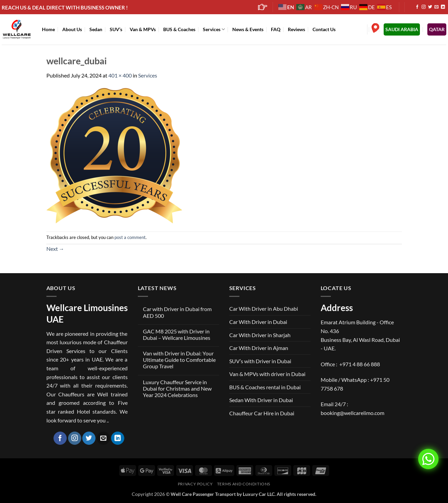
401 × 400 (120, 75)
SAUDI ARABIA (402, 29)
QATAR (437, 29)
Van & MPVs (143, 29)
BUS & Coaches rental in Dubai (265, 387)
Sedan (96, 29)
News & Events (248, 29)
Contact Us (324, 29)
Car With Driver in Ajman (259, 348)
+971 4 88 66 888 (360, 364)
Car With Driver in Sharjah (260, 335)
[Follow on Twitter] (430, 7)
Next (55, 249)
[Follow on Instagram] (424, 7)
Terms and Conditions (244, 484)
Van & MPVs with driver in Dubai (267, 374)
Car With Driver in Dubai (258, 322)
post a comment (130, 237)
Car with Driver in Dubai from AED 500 (177, 312)
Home (48, 29)
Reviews (296, 29)
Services (214, 29)
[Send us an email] (436, 7)
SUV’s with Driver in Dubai (260, 361)
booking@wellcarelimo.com (353, 413)
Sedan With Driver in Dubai (261, 400)
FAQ (276, 29)
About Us (72, 29)
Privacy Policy (195, 484)
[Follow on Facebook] (417, 7)
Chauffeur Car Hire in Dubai (262, 413)
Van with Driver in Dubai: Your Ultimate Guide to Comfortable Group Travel (179, 360)
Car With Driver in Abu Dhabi (264, 309)
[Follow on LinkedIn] (443, 7)
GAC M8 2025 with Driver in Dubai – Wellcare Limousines (177, 334)
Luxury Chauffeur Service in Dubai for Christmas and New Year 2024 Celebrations (177, 388)
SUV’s (116, 29)
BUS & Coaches (179, 29)
